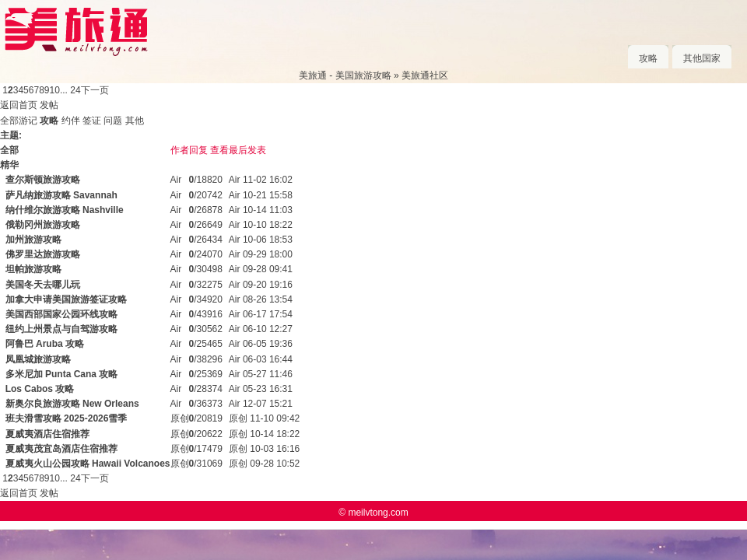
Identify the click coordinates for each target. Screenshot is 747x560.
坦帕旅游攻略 (33, 269)
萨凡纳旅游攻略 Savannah (61, 195)
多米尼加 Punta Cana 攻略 (62, 374)
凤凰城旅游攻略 (38, 359)
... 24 (70, 90)
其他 (135, 121)
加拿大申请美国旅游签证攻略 (66, 299)
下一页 (95, 90)
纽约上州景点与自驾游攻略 (61, 329)
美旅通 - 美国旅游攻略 (345, 75)
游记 (28, 121)
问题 (113, 121)
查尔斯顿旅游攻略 (43, 180)
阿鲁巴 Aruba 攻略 (45, 344)
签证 (92, 121)
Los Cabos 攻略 (40, 389)
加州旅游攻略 (33, 240)
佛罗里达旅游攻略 (43, 254)
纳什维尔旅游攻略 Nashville (65, 210)
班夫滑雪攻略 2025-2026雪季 (67, 418)
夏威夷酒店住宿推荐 (47, 434)
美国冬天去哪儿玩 (43, 285)
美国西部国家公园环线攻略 (61, 314)
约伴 (71, 121)
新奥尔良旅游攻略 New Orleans (72, 404)
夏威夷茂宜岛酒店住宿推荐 (61, 449)
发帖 (49, 105)
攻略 (648, 58)
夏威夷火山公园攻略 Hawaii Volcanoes (88, 464)
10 (55, 90)
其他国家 (702, 58)
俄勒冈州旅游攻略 (43, 225)
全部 (9, 121)
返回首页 (19, 105)
